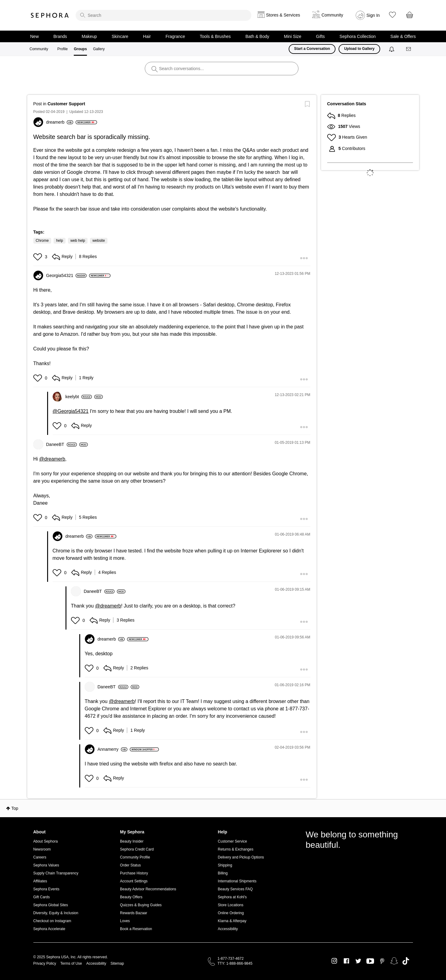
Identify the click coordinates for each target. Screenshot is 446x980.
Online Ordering (231, 913)
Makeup (89, 36)
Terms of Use (71, 963)
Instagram (334, 961)
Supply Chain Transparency (56, 873)
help (60, 241)
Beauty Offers (131, 897)
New (35, 36)
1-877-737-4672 (231, 959)
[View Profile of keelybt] (79, 397)
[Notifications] (392, 49)
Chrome (42, 241)
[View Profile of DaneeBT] (62, 444)
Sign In (373, 15)
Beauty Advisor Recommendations (148, 889)
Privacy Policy (45, 963)
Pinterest (382, 961)
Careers (40, 857)
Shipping (225, 865)
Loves (125, 921)
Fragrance (175, 36)
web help (78, 241)
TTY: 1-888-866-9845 (235, 963)
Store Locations (231, 905)
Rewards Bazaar (134, 913)
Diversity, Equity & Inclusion (56, 913)
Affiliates (40, 881)
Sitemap (117, 963)
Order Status (130, 865)
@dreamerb (52, 459)
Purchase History (134, 873)
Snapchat (394, 961)
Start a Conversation (312, 49)
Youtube (370, 961)
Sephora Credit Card (137, 849)
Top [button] (15, 808)
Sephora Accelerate (49, 929)
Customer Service (232, 841)
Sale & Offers (403, 36)
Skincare (120, 36)
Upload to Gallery (359, 49)
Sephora (50, 15)
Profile (62, 49)
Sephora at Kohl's (232, 897)
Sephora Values (46, 865)
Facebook (346, 961)
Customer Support (66, 104)
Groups (80, 49)
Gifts (320, 36)
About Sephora (46, 841)
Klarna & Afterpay (232, 921)
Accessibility (228, 929)
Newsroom (42, 849)
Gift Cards (42, 897)
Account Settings (134, 881)
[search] (163, 15)
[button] (38, 257)
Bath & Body (257, 36)
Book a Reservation (136, 929)
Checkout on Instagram (52, 921)
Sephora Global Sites (51, 905)
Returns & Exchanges (236, 849)
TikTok (406, 961)
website (99, 241)
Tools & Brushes (215, 36)
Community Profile (135, 857)
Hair (147, 36)
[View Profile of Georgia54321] (67, 275)
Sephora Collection (358, 36)
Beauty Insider (132, 841)
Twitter (358, 961)
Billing (223, 873)
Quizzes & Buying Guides (141, 905)
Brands (60, 36)
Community (39, 49)
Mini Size (293, 36)
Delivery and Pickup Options (241, 857)
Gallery (99, 49)
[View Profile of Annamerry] (112, 749)
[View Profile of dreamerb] (60, 122)
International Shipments (237, 881)
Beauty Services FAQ (235, 889)
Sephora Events (46, 889)
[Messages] (409, 49)
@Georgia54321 (71, 411)
